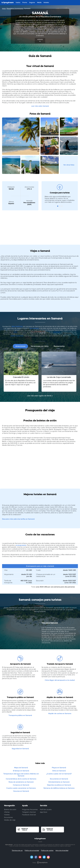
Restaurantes (59, 346)
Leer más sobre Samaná (40, 106)
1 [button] (58, 206)
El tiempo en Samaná (21, 771)
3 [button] (62, 206)
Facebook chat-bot (29, 815)
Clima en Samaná (59, 771)
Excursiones (8, 817)
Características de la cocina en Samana (21, 779)
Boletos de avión (10, 810)
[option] (21, 372)
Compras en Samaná (21, 785)
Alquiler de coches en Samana (60, 713)
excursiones (34, 328)
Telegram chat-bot (29, 812)
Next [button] (78, 372)
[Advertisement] (40, 226)
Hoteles (7, 815)
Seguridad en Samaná (20, 749)
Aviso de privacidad (62, 850)
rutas (15, 332)
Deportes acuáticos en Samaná (59, 785)
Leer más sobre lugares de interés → (40, 396)
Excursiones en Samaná (59, 779)
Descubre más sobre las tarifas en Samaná (18, 519)
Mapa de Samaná (21, 768)
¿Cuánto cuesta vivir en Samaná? (59, 774)
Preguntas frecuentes (30, 810)
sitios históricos (17, 326)
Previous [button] (2, 372)
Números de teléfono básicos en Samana (59, 788)
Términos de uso (17, 850)
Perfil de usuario (46, 810)
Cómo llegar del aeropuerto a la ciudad (60, 680)
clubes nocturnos (17, 336)
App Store (44, 812)
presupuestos (21, 545)
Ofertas (7, 812)
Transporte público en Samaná (20, 715)
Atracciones (20, 346)
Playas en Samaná (59, 768)
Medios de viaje (10, 820)
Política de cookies (47, 850)
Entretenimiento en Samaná (59, 782)
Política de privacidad (32, 850)
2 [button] (60, 206)
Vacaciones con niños (40, 346)
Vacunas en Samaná (21, 791)
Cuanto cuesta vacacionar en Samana (21, 788)
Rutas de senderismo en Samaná (21, 782)
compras (57, 332)
